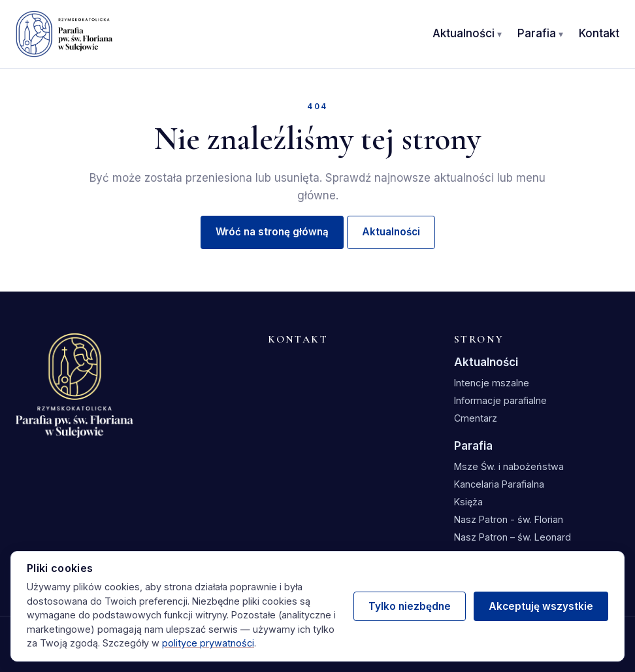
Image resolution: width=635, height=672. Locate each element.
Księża (468, 502)
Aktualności (464, 33)
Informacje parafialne (500, 400)
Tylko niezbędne (410, 606)
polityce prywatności (208, 643)
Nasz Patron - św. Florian (509, 519)
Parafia (537, 33)
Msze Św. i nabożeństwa (509, 466)
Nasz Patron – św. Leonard (513, 537)
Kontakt (599, 33)
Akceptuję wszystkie (541, 606)
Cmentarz (476, 418)
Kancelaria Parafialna (499, 484)
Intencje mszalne (492, 383)
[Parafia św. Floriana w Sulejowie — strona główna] (64, 34)
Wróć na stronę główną (272, 232)
